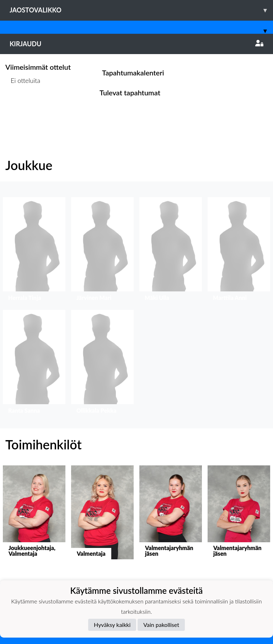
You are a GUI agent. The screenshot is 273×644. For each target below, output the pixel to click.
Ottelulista (23, 108)
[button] (34, 251)
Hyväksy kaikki (112, 625)
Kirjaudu (136, 44)
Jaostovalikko (141, 10)
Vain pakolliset (161, 625)
